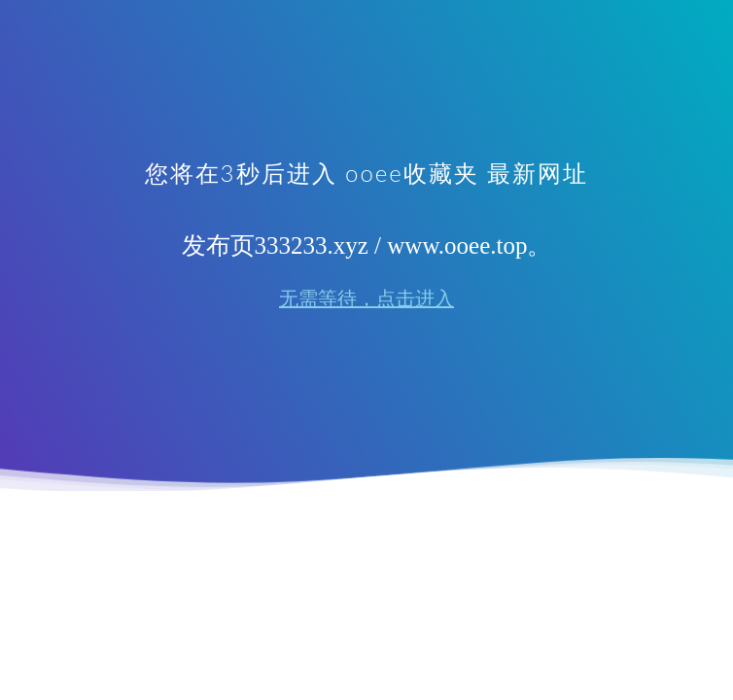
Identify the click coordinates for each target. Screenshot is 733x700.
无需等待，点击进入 (366, 298)
